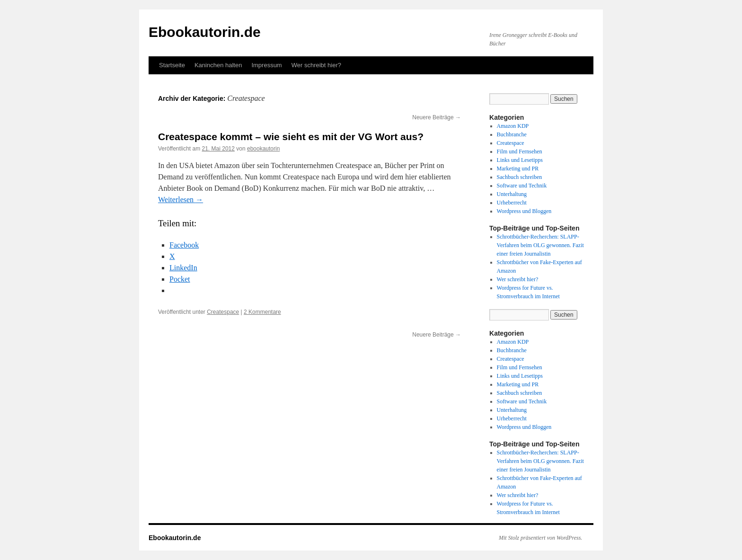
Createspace (223, 312)
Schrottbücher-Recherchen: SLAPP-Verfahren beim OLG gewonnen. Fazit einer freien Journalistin (540, 245)
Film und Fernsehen (520, 151)
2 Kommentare (262, 312)
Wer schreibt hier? (316, 65)
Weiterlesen (181, 200)
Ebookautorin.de (205, 32)
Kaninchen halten (218, 65)
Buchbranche (512, 134)
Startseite (172, 65)
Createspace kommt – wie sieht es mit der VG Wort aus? (291, 137)
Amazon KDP (513, 126)
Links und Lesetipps (520, 160)
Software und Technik (522, 186)
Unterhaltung (512, 194)
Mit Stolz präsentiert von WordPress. (540, 538)
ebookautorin (263, 149)
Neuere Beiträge (437, 117)
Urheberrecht (512, 203)
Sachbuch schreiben (520, 177)
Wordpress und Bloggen (524, 211)
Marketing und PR (518, 169)
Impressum (266, 65)
